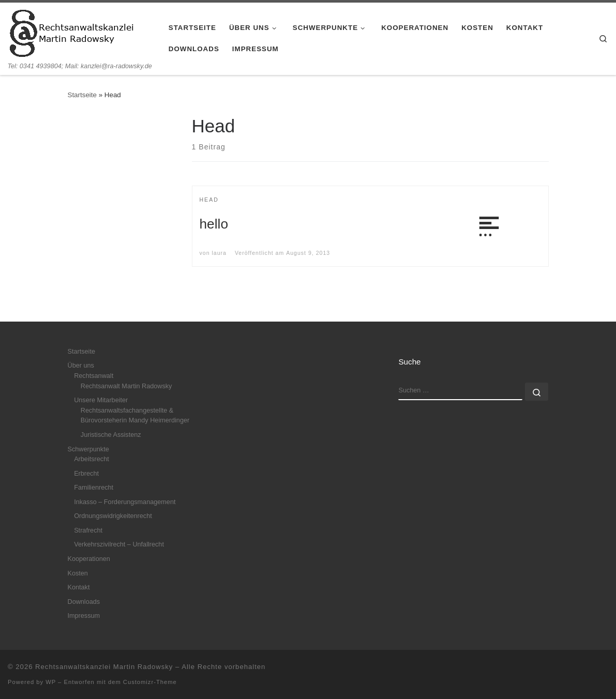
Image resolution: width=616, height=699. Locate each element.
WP (51, 682)
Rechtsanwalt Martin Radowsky (126, 386)
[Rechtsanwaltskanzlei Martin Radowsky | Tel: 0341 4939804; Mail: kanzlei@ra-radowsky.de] (72, 32)
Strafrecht (88, 530)
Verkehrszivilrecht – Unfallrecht (119, 544)
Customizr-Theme (150, 682)
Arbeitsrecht (92, 459)
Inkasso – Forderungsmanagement (125, 502)
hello (214, 224)
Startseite (82, 95)
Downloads (84, 602)
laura (219, 253)
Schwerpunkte (88, 449)
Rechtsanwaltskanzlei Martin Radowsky (104, 667)
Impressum (84, 616)
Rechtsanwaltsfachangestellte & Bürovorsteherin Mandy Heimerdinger (135, 416)
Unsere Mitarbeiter (101, 400)
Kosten (78, 573)
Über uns (81, 366)
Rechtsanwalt (94, 376)
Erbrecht (86, 474)
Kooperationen (89, 559)
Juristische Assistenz (111, 435)
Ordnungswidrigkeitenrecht (113, 516)
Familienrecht (94, 488)
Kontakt (79, 587)
